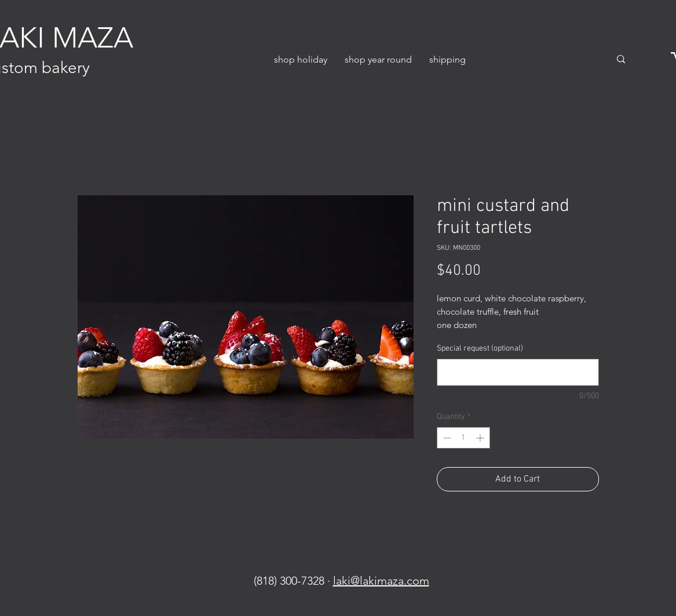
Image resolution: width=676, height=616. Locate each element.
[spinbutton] (463, 438)
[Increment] (481, 438)
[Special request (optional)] (518, 372)
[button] (301, 59)
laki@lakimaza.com (381, 581)
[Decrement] (446, 438)
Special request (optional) (480, 349)
